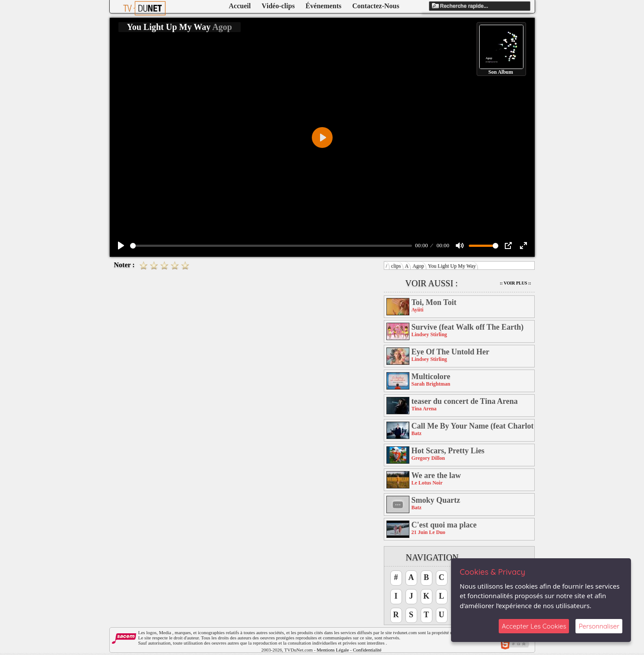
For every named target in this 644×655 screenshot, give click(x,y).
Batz (417, 433)
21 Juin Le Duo (428, 532)
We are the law (436, 475)
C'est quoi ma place (444, 525)
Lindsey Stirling (429, 334)
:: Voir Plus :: (516, 283)
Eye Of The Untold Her (451, 352)
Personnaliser (599, 626)
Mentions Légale (333, 650)
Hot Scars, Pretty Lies (448, 451)
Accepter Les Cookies (534, 626)
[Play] (121, 246)
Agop (418, 266)
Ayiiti (418, 310)
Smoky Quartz (436, 500)
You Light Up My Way (452, 266)
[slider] (271, 246)
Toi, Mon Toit (434, 302)
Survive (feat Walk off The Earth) (468, 327)
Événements (324, 6)
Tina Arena (424, 409)
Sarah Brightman (431, 384)
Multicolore (431, 377)
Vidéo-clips (278, 6)
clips (396, 266)
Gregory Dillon (428, 458)
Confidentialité (367, 650)
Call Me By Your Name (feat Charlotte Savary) (472, 426)
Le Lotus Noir (427, 483)
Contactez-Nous (376, 6)
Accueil (240, 6)
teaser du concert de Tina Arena (465, 401)
